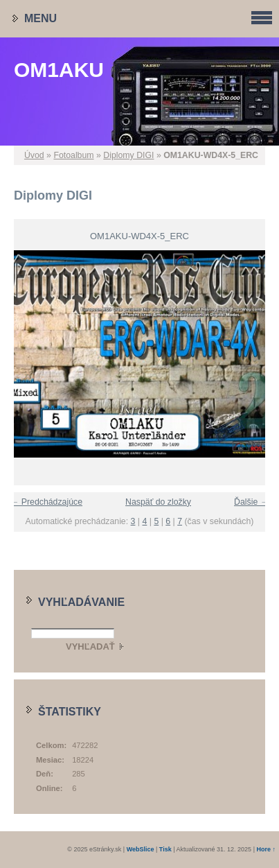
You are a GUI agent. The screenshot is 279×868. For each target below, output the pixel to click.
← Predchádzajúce (46, 502)
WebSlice (141, 849)
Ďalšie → (251, 502)
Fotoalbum (73, 155)
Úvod (34, 155)
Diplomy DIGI (128, 155)
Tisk (165, 849)
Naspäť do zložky (158, 502)
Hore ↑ (266, 849)
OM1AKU (59, 70)
